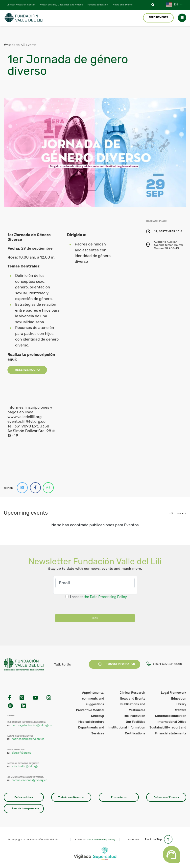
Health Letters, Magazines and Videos (61, 5)
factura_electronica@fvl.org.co (32, 725)
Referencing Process (166, 797)
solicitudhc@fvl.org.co (26, 766)
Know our (95, 839)
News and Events (123, 5)
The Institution (134, 716)
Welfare (181, 710)
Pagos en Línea (24, 797)
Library (181, 704)
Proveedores (119, 797)
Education (179, 698)
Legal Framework (174, 693)
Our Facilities (136, 722)
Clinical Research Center (21, 5)
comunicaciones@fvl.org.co (30, 780)
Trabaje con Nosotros (71, 797)
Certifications (135, 733)
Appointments (158, 18)
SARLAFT (134, 839)
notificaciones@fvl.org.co (28, 739)
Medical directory (91, 722)
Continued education (171, 716)
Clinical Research (132, 693)
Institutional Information (127, 727)
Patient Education (98, 5)
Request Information (114, 664)
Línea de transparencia (25, 808)
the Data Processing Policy (105, 597)
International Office (172, 722)
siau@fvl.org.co (22, 753)
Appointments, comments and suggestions (93, 698)
